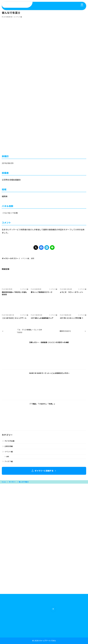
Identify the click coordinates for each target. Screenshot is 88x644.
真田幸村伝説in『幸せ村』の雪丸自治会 (14, 293)
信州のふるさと (65, 331)
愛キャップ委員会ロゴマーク (42, 292)
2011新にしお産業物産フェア (42, 318)
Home (4, 482)
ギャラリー (13, 482)
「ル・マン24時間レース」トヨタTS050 (29, 331)
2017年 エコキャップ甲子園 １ (72, 318)
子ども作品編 (9, 441)
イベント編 (19, 17)
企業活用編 (9, 446)
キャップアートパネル (47, 641)
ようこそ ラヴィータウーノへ (71, 292)
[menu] (82, 5)
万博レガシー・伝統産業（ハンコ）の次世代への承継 (49, 342)
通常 (33, 258)
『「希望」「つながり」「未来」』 (42, 404)
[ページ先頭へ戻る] (53, 609)
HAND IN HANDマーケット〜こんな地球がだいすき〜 (49, 373)
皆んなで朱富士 (24, 482)
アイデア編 (9, 461)
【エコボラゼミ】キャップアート (14, 318)
